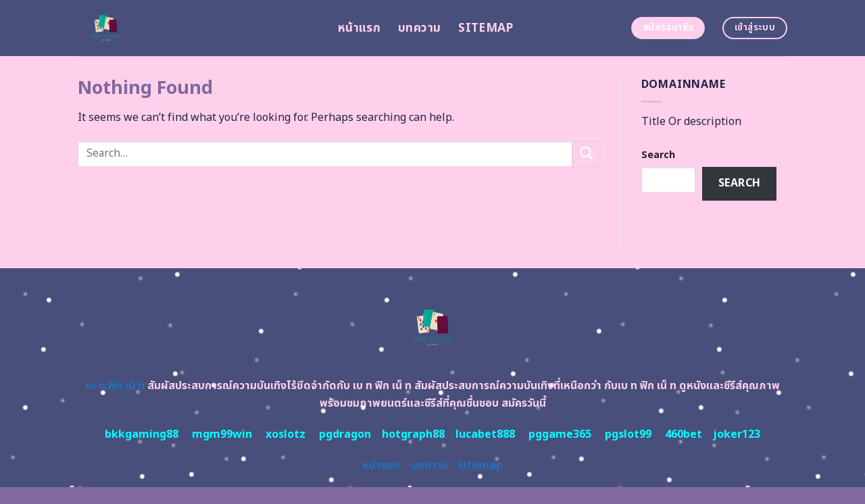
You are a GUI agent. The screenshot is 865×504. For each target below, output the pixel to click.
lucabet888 (485, 434)
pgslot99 (628, 434)
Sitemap (486, 28)
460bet (684, 434)
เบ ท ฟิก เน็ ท (115, 386)
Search (658, 155)
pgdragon (345, 434)
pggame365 (560, 434)
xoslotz (286, 434)
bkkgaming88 (142, 434)
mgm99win (222, 434)
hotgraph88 (413, 434)
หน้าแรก (359, 28)
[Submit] (586, 154)
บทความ (419, 28)
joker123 (737, 434)
